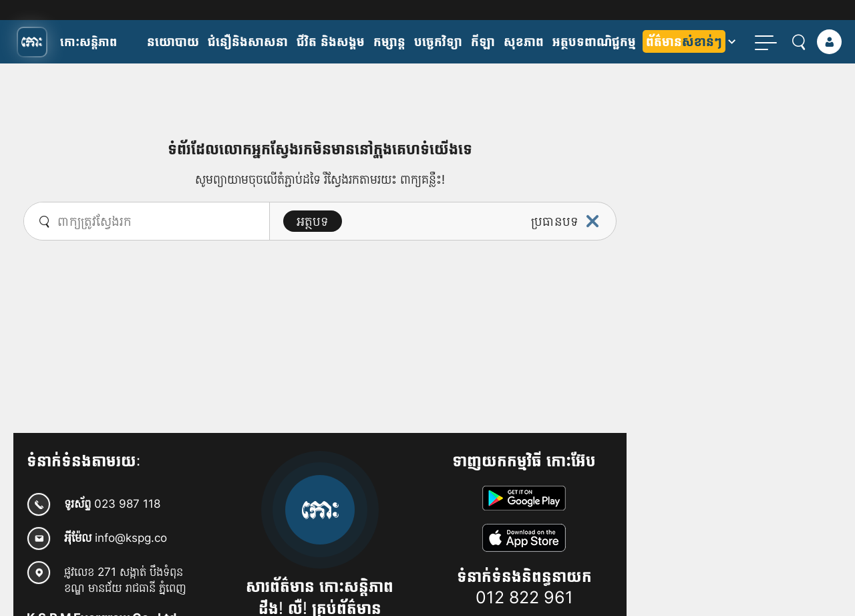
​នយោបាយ (173, 41)
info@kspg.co (131, 537)
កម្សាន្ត (389, 41)
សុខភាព (524, 41)
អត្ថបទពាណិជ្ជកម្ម (594, 41)
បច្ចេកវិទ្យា (438, 41)
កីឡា (483, 41)
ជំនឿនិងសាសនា (248, 41)
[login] (829, 42)
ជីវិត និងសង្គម (331, 41)
